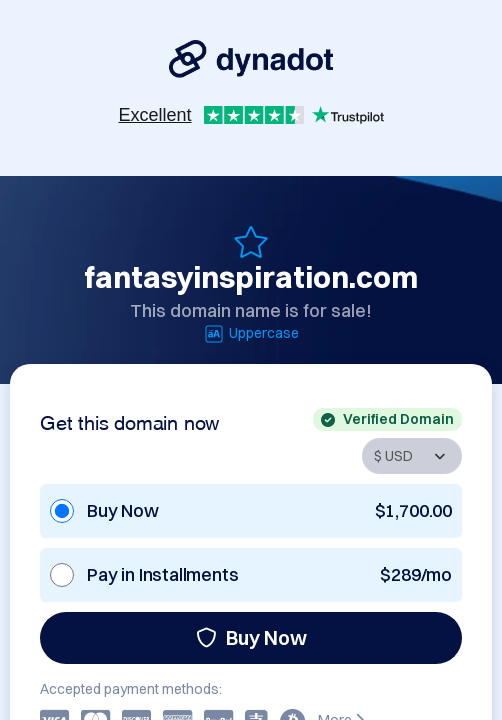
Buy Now (251, 637)
